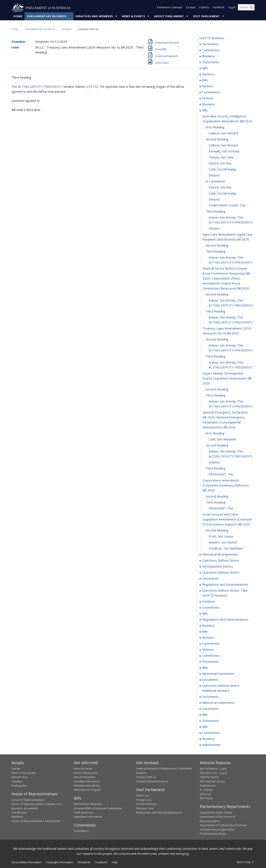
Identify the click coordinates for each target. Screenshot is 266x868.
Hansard (66, 29)
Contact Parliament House (152, 781)
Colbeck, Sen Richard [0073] (223, 133)
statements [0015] (211, 62)
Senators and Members (94, 16)
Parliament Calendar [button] (169, 8)
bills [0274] (205, 632)
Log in (232, 8)
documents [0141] (210, 579)
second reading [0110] (217, 445)
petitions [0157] (209, 602)
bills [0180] (205, 614)
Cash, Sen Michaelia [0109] (222, 439)
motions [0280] (208, 638)
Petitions (142, 773)
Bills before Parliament (88, 804)
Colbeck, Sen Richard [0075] (223, 145)
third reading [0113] (216, 468)
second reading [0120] (217, 530)
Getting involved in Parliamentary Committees (164, 769)
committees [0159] (211, 608)
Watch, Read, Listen (86, 773)
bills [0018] (205, 68)
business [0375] (209, 739)
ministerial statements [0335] (218, 703)
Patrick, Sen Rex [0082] (220, 187)
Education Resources (87, 781)
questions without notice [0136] (221, 573)
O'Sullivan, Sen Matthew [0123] (226, 548)
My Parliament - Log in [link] (213, 769)
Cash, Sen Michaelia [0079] (222, 169)
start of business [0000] (212, 38)
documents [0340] (210, 709)
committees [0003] (211, 50)
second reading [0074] (217, 139)
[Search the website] (246, 8)
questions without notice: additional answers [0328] (221, 688)
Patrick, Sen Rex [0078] (220, 163)
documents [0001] (210, 44)
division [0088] (214, 229)
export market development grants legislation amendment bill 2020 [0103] (227, 378)
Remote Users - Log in (214, 773)
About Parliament (169, 16)
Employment (208, 786)
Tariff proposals (84, 813)
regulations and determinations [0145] (225, 585)
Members (17, 817)
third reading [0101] (216, 356)
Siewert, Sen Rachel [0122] (223, 542)
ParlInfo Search (209, 777)
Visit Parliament (206, 16)
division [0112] (214, 462)
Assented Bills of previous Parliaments (98, 808)
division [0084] (214, 199)
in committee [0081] (215, 181)
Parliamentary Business (47, 16)
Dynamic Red (19, 777)
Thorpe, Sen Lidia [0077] (221, 157)
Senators (17, 781)
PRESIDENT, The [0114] (221, 474)
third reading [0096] (216, 311)
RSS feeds (206, 798)
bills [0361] (205, 727)
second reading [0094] (217, 294)
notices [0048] (208, 86)
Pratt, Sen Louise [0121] (221, 536)
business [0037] (209, 74)
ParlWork (219, 8)
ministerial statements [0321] (218, 674)
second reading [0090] (217, 246)
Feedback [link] (101, 862)
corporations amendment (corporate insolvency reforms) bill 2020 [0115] (225, 485)
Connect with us (146, 777)
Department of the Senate (216, 813)
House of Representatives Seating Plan (36, 821)
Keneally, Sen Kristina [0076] (224, 151)
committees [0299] (211, 656)
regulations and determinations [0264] (225, 620)
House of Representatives (28, 800)
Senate (16, 769)
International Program (87, 790)
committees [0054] (211, 92)
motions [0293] (208, 650)
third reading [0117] (216, 502)
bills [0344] (205, 715)
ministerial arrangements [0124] (220, 554)
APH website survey (212, 781)
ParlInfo (204, 8)
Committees (81, 831)
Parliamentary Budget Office (217, 829)
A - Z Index (206, 790)
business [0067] (209, 104)
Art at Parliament (146, 804)
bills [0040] (205, 80)
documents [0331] (210, 697)
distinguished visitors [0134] (218, 567)
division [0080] (214, 175)
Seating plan (19, 786)
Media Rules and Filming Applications (159, 813)
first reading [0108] (215, 433)
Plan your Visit (145, 808)
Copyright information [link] (60, 862)
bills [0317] (205, 668)
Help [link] (115, 862)
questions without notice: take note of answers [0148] (225, 593)
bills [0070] (205, 110)
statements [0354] (211, 721)
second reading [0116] (217, 496)
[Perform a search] (251, 8)
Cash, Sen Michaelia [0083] (222, 193)
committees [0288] (211, 644)
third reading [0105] (216, 395)
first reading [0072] (215, 127)
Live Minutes (19, 813)
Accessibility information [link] (26, 862)
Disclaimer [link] (84, 862)
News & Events (134, 16)
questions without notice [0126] (221, 560)
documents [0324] (210, 680)
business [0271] (209, 626)
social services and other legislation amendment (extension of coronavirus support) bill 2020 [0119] (227, 519)
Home (18, 16)
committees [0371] (211, 733)
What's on (142, 796)
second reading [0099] (217, 339)
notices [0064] (208, 98)
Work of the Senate (24, 773)
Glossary (205, 794)
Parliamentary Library (87, 786)
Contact (191, 8)
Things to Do (144, 800)
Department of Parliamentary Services (224, 825)
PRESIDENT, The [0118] (221, 508)
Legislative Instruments (88, 817)
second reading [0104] (217, 389)
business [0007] (209, 56)
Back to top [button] (246, 862)
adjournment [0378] (211, 745)
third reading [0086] (216, 212)
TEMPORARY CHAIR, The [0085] (227, 205)
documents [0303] (210, 662)
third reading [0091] (216, 252)
